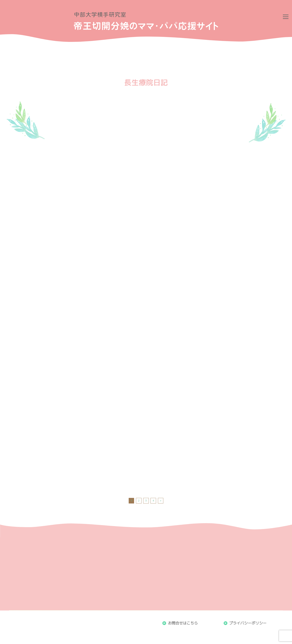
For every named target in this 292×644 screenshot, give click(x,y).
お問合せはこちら (183, 623)
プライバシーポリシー (248, 623)
